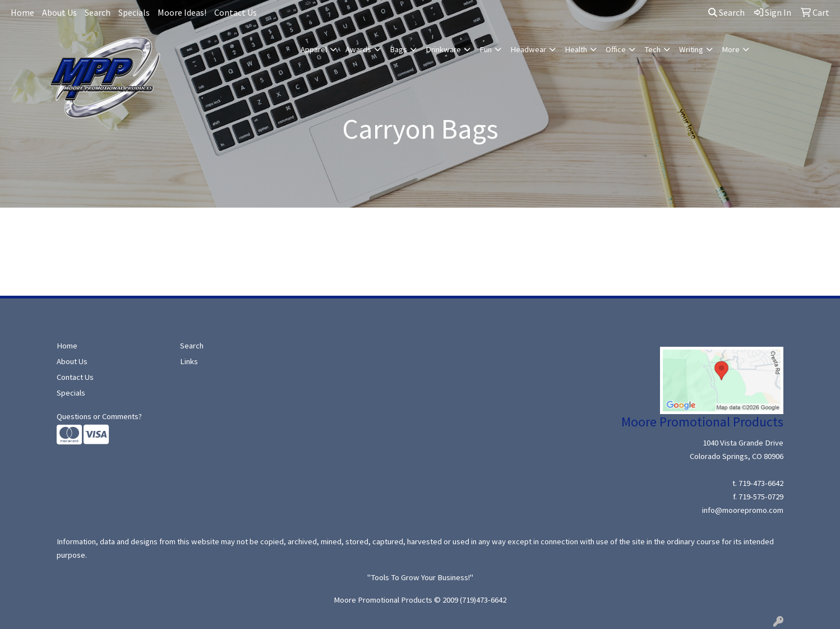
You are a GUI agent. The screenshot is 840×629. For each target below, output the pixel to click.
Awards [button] (358, 49)
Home (22, 12)
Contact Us (236, 12)
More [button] (731, 49)
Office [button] (616, 49)
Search (98, 12)
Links (189, 361)
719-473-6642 (761, 483)
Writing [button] (691, 49)
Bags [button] (398, 49)
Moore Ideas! (182, 12)
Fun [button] (486, 49)
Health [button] (576, 49)
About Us (59, 12)
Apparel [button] (314, 49)
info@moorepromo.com (743, 510)
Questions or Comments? (99, 416)
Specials (134, 12)
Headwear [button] (528, 49)
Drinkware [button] (443, 49)
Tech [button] (652, 49)
